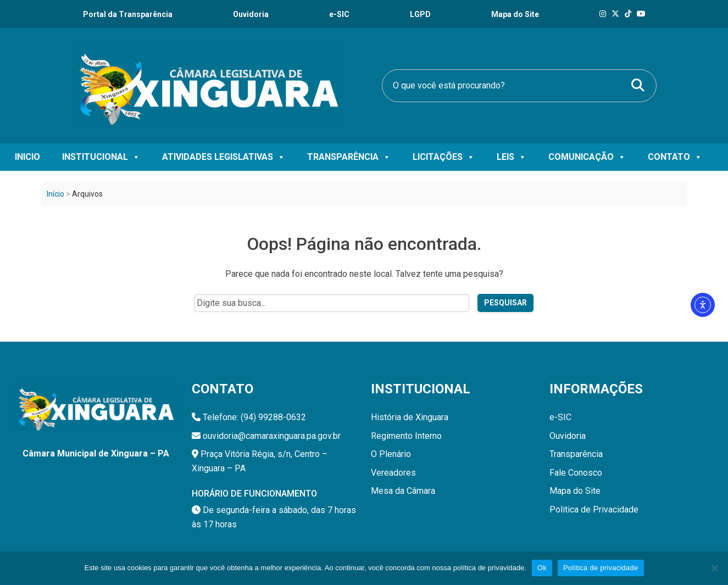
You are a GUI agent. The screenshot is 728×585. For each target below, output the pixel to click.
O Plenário (391, 454)
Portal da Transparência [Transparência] (128, 14)
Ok (542, 568)
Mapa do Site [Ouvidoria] (515, 14)
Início (55, 194)
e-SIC (339, 14)
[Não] (714, 568)
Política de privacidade (601, 568)
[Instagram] (603, 14)
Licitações (444, 157)
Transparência (349, 157)
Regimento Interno (406, 436)
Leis (512, 157)
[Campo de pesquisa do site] (332, 303)
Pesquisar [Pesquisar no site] (505, 303)
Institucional (101, 157)
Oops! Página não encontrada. (364, 244)
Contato (675, 157)
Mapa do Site (575, 491)
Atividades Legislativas (224, 157)
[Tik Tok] (628, 14)
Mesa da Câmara (403, 491)
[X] (615, 14)
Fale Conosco (576, 473)
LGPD (420, 14)
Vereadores (393, 473)
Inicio (27, 157)
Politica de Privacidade (594, 509)
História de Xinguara (410, 417)
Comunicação (587, 157)
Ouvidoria (251, 14)
